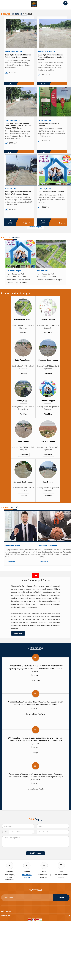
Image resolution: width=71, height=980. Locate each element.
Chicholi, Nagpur (48, 401)
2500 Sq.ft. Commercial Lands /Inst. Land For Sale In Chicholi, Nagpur (51, 57)
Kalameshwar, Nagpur (23, 320)
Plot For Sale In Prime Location (51, 192)
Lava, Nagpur (24, 441)
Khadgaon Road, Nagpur (48, 360)
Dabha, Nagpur (23, 401)
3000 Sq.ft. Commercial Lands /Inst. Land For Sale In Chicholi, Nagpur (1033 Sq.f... (18, 126)
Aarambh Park (43, 271)
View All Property (36, 227)
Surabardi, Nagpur (48, 320)
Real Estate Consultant (47, 545)
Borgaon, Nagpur (48, 441)
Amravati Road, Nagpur (23, 482)
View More (23, 333)
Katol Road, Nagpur (23, 360)
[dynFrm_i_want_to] (53, 832)
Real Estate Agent (12, 545)
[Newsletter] (27, 898)
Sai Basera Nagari (14, 271)
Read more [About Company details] (18, 633)
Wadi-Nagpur (48, 482)
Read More (10, 222)
